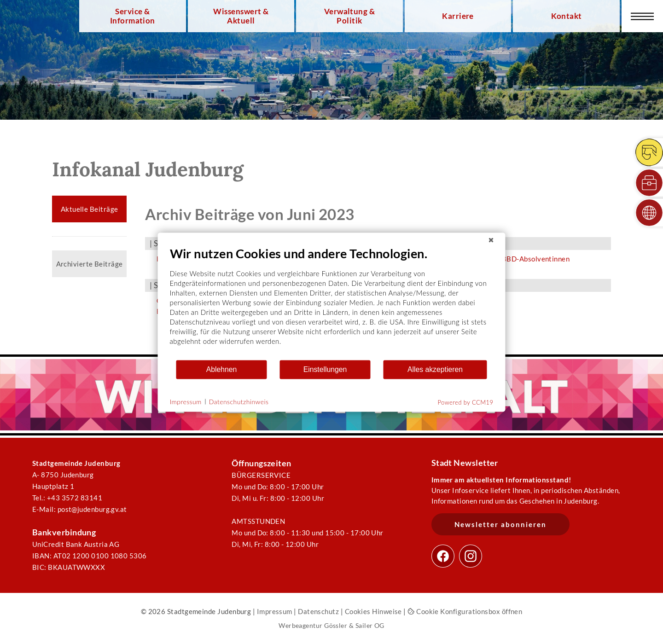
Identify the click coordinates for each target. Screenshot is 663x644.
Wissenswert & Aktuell (241, 16)
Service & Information (133, 16)
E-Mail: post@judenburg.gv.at (80, 509)
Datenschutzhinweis (239, 402)
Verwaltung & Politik (349, 16)
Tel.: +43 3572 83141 (67, 498)
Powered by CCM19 (466, 402)
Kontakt (567, 16)
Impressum (275, 611)
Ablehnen (222, 369)
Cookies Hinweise (373, 611)
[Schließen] (491, 240)
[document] (332, 302)
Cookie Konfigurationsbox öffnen (465, 611)
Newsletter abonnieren (500, 524)
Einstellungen (325, 369)
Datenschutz (318, 611)
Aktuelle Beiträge (90, 209)
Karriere (458, 16)
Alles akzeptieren (435, 369)
